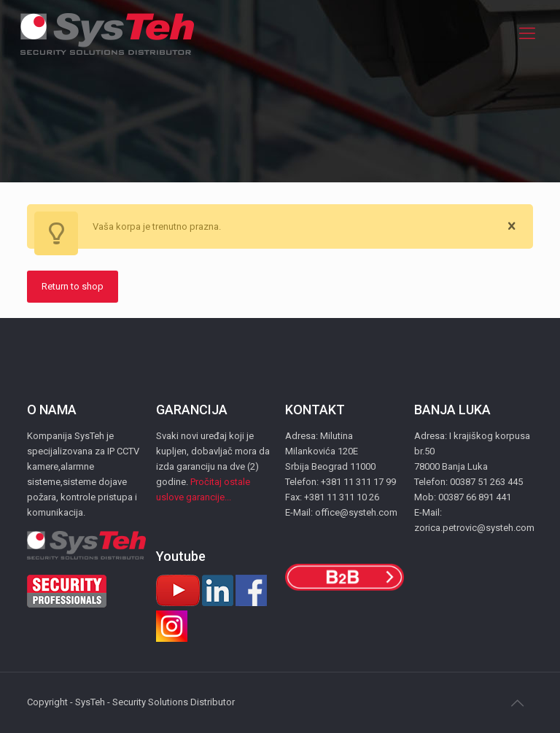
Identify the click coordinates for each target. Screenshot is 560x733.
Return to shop (73, 286)
